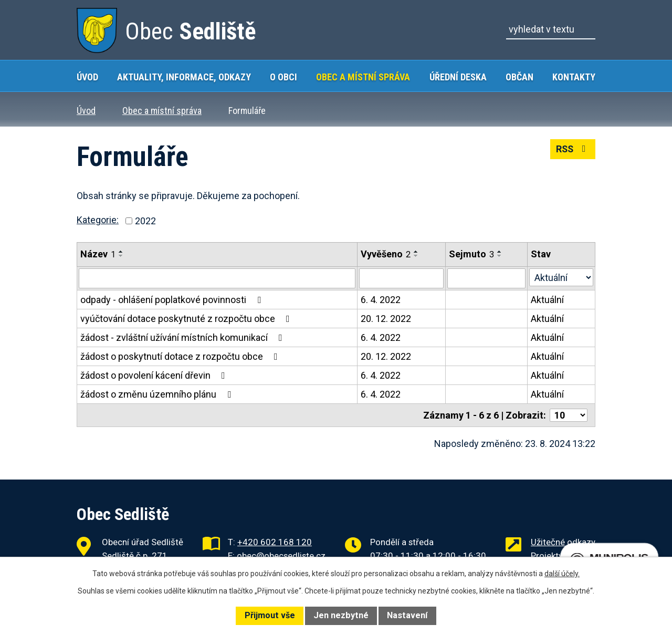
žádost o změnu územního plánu (158, 394)
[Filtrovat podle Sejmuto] (487, 278)
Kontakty (574, 77)
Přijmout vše (270, 615)
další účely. (562, 574)
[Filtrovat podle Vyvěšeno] (401, 278)
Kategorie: (98, 220)
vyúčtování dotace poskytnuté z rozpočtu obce (187, 319)
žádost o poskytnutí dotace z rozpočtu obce (181, 356)
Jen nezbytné (341, 615)
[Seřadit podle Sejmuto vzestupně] (500, 252)
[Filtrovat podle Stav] (561, 277)
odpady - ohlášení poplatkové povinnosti (173, 300)
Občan (519, 77)
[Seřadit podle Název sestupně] (121, 256)
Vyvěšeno (386, 254)
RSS (573, 149)
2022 (145, 221)
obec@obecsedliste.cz (281, 556)
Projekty (547, 556)
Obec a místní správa (363, 77)
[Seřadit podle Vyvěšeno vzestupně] (416, 252)
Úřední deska (458, 77)
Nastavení (407, 615)
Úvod (87, 77)
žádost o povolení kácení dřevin (155, 375)
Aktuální (547, 300)
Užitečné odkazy (563, 542)
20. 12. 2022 (386, 319)
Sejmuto (471, 254)
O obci (283, 77)
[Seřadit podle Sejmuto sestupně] (500, 256)
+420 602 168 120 (275, 542)
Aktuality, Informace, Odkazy (184, 77)
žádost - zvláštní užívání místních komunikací (183, 337)
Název (98, 254)
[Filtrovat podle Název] (217, 278)
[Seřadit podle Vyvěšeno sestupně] (416, 256)
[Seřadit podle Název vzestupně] (121, 252)
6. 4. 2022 (381, 300)
